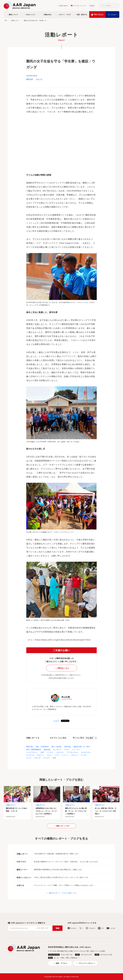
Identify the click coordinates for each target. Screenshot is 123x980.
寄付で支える (99, 15)
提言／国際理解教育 (34, 749)
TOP (6, 20)
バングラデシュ (32, 752)
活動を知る (48, 15)
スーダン (84, 755)
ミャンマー (76, 749)
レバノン (65, 755)
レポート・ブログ (65, 15)
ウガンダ (39, 79)
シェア (56, 721)
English (92, 6)
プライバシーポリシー (87, 963)
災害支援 (67, 747)
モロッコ (75, 755)
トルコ (49, 755)
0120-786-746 (67, 955)
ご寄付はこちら (63, 668)
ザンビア (47, 758)
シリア (57, 755)
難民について (13, 15)
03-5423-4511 (86, 955)
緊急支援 (47, 749)
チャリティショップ (80, 6)
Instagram (92, 928)
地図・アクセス (61, 963)
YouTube (112, 928)
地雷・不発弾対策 (42, 747)
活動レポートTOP (63, 826)
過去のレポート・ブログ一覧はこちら (63, 893)
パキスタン (60, 752)
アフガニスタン (73, 752)
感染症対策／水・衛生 (82, 747)
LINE (102, 928)
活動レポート (15, 20)
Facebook (73, 928)
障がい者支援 (56, 747)
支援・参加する (82, 15)
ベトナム (50, 752)
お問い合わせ (64, 6)
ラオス (67, 749)
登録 (57, 928)
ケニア (29, 758)
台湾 (42, 752)
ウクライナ (30, 755)
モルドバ (41, 755)
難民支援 (30, 79)
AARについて (30, 15)
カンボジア (57, 749)
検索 (117, 6)
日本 (54, 758)
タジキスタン (86, 752)
